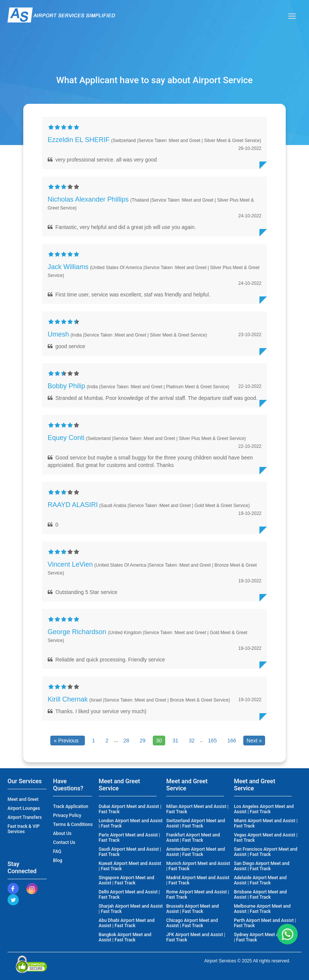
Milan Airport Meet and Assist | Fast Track (197, 809)
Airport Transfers (25, 817)
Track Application (71, 806)
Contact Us (64, 842)
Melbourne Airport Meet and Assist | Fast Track (262, 909)
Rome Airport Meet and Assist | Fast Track (198, 895)
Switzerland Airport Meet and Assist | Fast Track (196, 823)
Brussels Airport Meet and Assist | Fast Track (193, 909)
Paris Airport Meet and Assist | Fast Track (130, 838)
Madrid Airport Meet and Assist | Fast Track (198, 880)
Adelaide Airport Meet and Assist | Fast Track (260, 880)
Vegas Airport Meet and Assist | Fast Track (266, 838)
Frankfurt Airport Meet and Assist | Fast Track (193, 838)
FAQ (57, 851)
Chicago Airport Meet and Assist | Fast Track (192, 923)
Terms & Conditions (73, 824)
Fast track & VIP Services (24, 829)
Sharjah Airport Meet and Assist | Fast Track (131, 909)
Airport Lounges (24, 808)
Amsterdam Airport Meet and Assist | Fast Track (196, 852)
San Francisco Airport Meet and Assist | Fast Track (266, 852)
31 (175, 741)
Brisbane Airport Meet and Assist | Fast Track (260, 895)
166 (231, 741)
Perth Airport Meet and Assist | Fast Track (265, 923)
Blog (57, 860)
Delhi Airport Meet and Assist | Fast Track (129, 895)
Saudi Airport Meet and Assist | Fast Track (130, 852)
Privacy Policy (67, 815)
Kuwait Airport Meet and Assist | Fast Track (130, 866)
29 (143, 741)
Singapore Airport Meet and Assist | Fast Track (127, 880)
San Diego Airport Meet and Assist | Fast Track (262, 866)
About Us (62, 833)
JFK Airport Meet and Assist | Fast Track (196, 937)
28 (126, 741)
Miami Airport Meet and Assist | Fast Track (266, 823)
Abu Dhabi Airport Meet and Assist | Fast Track (127, 923)
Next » (254, 741)
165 (212, 741)
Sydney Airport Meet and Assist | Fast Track (266, 937)
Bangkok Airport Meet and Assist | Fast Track (125, 937)
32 (192, 741)
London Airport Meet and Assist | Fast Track (131, 823)
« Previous (68, 741)
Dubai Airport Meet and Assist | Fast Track (130, 809)
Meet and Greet (23, 799)
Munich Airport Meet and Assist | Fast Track (198, 866)
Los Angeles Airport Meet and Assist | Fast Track (264, 809)
